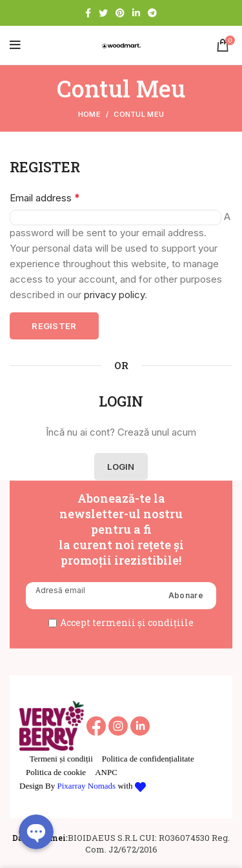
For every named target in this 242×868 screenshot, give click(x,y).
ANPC (106, 772)
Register (54, 326)
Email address (45, 197)
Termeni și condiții (61, 759)
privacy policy (114, 295)
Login (121, 467)
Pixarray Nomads (87, 786)
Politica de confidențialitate (148, 759)
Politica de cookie (56, 772)
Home (89, 114)
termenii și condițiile (143, 622)
